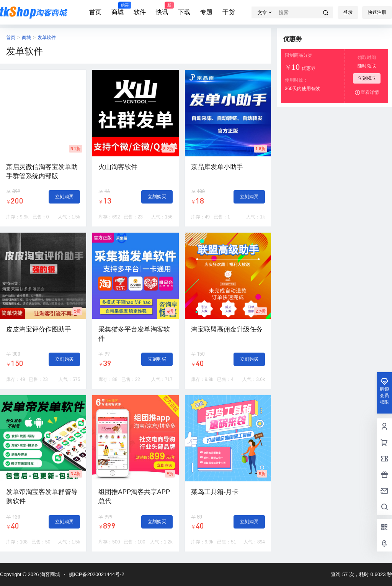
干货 (229, 12)
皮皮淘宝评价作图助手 (39, 329)
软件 (140, 12)
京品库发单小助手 (217, 167)
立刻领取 (367, 78)
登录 (348, 12)
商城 (118, 9)
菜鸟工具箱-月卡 (215, 492)
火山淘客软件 (118, 167)
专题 (206, 12)
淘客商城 (49, 574)
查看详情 (367, 92)
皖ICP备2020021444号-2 (97, 574)
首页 (95, 12)
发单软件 (47, 38)
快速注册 (377, 12)
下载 (184, 12)
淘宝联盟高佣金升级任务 (227, 329)
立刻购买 (64, 197)
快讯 (162, 9)
